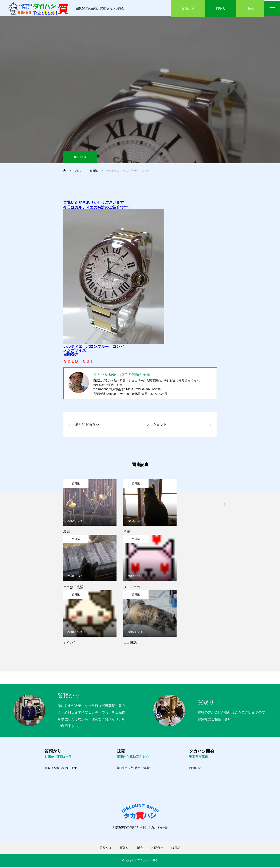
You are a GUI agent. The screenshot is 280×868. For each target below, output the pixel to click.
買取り (124, 849)
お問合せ (195, 769)
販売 (140, 849)
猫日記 (76, 485)
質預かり (106, 849)
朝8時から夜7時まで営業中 (135, 769)
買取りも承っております (61, 769)
